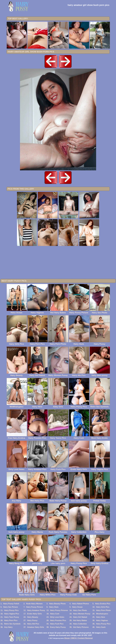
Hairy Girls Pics (103, 607)
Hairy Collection (80, 624)
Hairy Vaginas (102, 620)
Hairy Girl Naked (80, 617)
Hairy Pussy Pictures (59, 610)
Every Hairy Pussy (58, 627)
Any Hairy (8, 627)
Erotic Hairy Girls (34, 614)
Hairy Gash (101, 627)
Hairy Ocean (77, 607)
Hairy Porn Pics (11, 620)
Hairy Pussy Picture (35, 607)
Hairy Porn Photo (103, 610)
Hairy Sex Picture (11, 607)
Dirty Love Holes (57, 617)
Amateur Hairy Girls (36, 627)
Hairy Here (101, 617)
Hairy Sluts (54, 607)
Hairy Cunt (55, 614)
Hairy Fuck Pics (57, 624)
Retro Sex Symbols (12, 624)
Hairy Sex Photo (80, 610)
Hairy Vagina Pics (12, 614)
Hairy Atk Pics (33, 624)
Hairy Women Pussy (82, 614)
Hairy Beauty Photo (57, 604)
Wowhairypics (102, 614)
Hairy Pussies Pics (58, 620)
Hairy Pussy (32, 620)
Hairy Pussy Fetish (11, 604)
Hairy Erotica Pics (103, 604)
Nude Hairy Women (34, 604)
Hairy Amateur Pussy (36, 610)
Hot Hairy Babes (80, 620)
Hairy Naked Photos (81, 604)
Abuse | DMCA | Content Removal (78, 638)
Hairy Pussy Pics (11, 610)
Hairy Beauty (33, 617)
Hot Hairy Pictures (81, 627)
